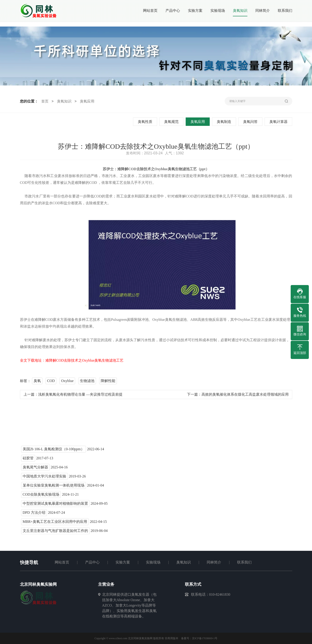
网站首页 (62, 562)
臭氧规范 (172, 122)
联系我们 (244, 562)
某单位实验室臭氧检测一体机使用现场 (54, 487)
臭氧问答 (251, 122)
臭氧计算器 (279, 122)
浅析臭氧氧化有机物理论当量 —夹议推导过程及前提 (80, 396)
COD (51, 382)
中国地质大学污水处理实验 (44, 477)
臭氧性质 (145, 122)
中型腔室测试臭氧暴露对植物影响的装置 (55, 505)
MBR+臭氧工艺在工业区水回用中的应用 (55, 523)
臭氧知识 (64, 101)
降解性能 (108, 382)
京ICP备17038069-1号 (205, 638)
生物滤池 (87, 382)
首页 (44, 101)
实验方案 (123, 562)
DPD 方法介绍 (34, 514)
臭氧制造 (224, 122)
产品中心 (92, 562)
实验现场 (153, 562)
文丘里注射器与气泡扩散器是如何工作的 (55, 532)
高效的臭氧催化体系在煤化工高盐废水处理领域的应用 (245, 396)
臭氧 (37, 382)
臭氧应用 (86, 101)
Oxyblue (67, 382)
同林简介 (214, 562)
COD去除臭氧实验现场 (41, 496)
